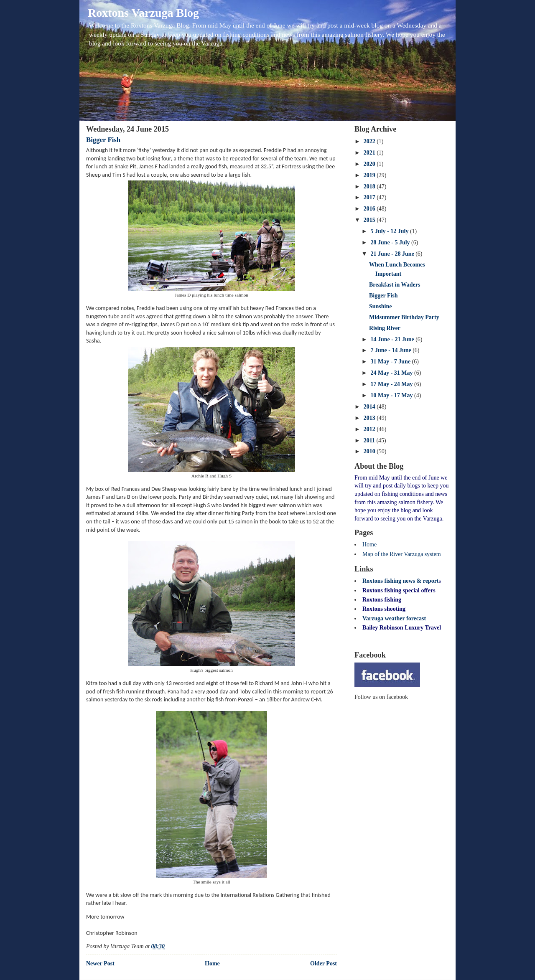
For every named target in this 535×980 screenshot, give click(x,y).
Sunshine (380, 306)
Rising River (385, 328)
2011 (370, 440)
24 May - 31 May (392, 373)
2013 (370, 418)
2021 (370, 153)
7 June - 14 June (391, 350)
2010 (370, 451)
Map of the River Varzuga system (402, 554)
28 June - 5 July (391, 242)
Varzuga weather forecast (394, 618)
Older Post (324, 963)
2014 (370, 407)
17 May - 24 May (392, 384)
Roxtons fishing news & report (401, 581)
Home (212, 963)
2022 (370, 141)
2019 (370, 175)
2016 (370, 209)
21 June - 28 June (393, 254)
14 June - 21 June (393, 339)
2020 (370, 164)
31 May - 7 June (391, 362)
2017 (370, 197)
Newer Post (100, 963)
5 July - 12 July (390, 231)
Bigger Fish (103, 140)
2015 (370, 220)
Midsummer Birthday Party (404, 317)
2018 (370, 187)
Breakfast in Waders (395, 285)
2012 (370, 429)
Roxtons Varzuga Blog (143, 13)
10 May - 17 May (392, 395)
